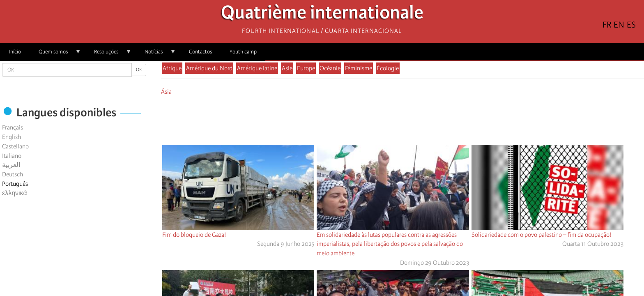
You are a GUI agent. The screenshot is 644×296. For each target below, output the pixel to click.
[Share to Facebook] (379, 114)
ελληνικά (15, 193)
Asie (287, 68)
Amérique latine (257, 68)
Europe (306, 68)
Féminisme (359, 68)
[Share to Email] (414, 114)
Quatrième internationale (322, 15)
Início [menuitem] (15, 52)
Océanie (330, 68)
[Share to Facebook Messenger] (402, 114)
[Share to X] (391, 114)
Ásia (166, 92)
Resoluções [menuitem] (108, 54)
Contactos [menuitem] (200, 52)
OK (139, 70)
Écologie (388, 68)
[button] (425, 114)
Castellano (15, 146)
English (11, 137)
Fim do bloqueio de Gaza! (194, 235)
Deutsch (13, 174)
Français (13, 127)
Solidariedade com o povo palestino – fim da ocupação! (541, 235)
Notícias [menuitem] (156, 54)
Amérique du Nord (209, 68)
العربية (11, 165)
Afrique (172, 68)
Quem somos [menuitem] (55, 54)
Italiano (12, 156)
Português (15, 184)
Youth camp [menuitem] (243, 52)
